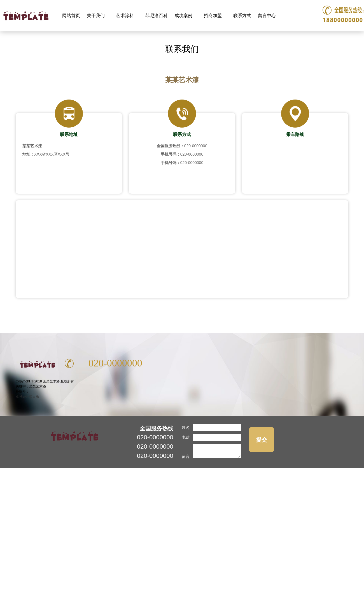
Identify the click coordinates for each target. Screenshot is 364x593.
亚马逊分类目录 (27, 396)
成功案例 (184, 13)
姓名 (186, 428)
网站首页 (71, 16)
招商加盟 (214, 13)
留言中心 (267, 16)
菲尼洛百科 (157, 16)
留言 (186, 456)
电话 (186, 437)
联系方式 (242, 16)
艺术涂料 (126, 13)
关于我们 (96, 13)
